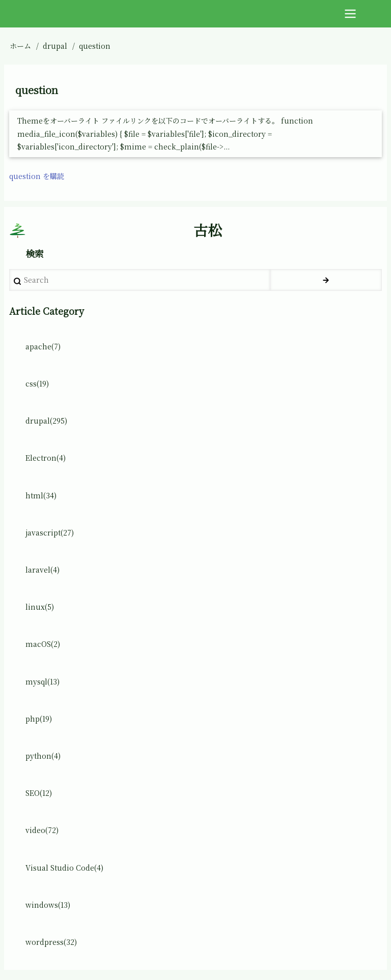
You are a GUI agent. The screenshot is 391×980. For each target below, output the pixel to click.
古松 (208, 230)
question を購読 (37, 176)
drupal (55, 46)
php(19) (39, 719)
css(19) (37, 383)
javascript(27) (50, 532)
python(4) (43, 756)
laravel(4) (43, 570)
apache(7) (43, 346)
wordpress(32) (51, 942)
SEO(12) (39, 793)
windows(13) (48, 905)
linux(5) (40, 607)
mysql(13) (43, 681)
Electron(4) (46, 458)
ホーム (20, 46)
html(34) (41, 495)
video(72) (42, 830)
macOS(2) (43, 644)
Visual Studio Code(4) (64, 868)
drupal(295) (46, 421)
